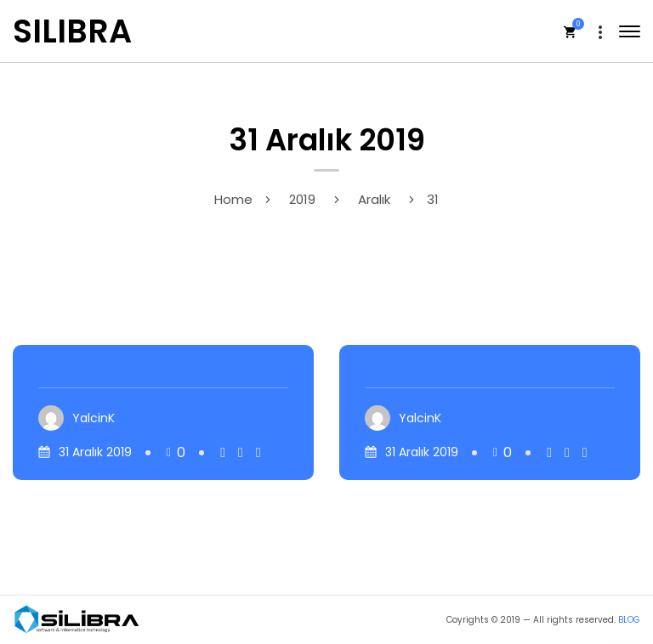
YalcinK (94, 418)
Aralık (374, 199)
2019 (302, 199)
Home (233, 199)
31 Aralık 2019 (95, 452)
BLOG (629, 620)
